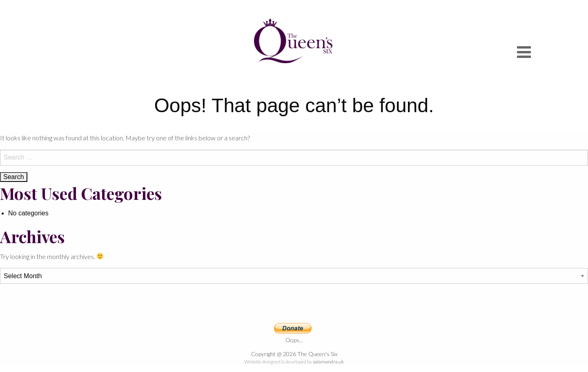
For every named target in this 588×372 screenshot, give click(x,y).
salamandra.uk (328, 362)
